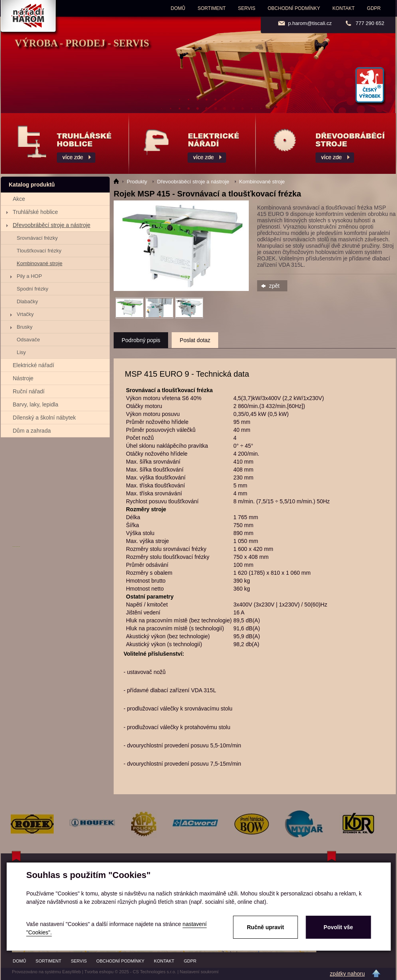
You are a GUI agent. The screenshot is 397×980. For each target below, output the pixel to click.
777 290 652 (370, 23)
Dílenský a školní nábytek (44, 418)
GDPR (374, 8)
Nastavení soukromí (199, 972)
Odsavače (28, 340)
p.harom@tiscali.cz (310, 23)
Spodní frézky (33, 289)
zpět (274, 286)
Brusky (25, 327)
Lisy (21, 352)
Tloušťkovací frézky (39, 251)
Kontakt (344, 8)
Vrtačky (25, 314)
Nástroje (23, 378)
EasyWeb (72, 972)
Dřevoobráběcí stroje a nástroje (51, 225)
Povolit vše (338, 927)
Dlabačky (27, 301)
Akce (19, 199)
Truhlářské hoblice (35, 212)
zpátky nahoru (347, 974)
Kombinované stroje (40, 263)
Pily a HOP (29, 276)
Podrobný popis (141, 340)
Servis (247, 8)
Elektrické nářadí (33, 365)
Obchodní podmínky (294, 8)
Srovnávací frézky (37, 238)
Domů (178, 8)
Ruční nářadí (29, 391)
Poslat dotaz (195, 340)
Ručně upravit (265, 927)
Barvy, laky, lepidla (36, 404)
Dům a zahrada (32, 431)
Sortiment (211, 8)
